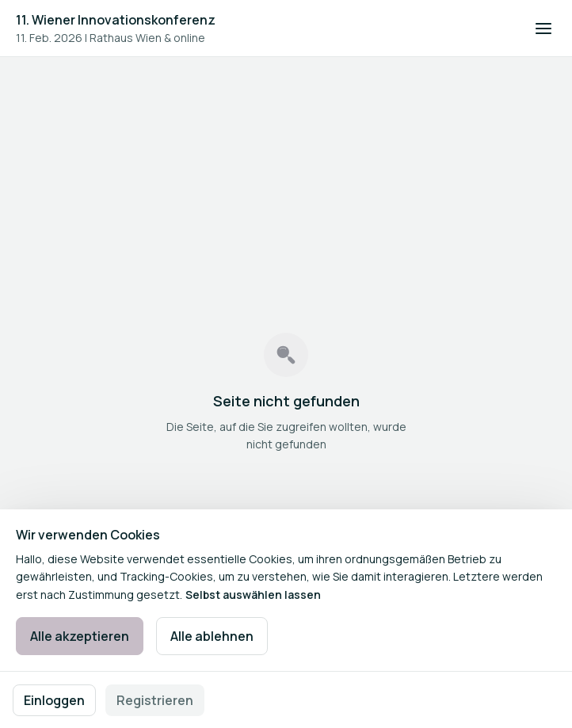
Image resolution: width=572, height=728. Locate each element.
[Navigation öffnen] (543, 29)
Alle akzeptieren (80, 636)
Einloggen (54, 700)
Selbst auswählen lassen (253, 595)
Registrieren (155, 700)
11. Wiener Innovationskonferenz (116, 20)
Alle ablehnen (212, 636)
